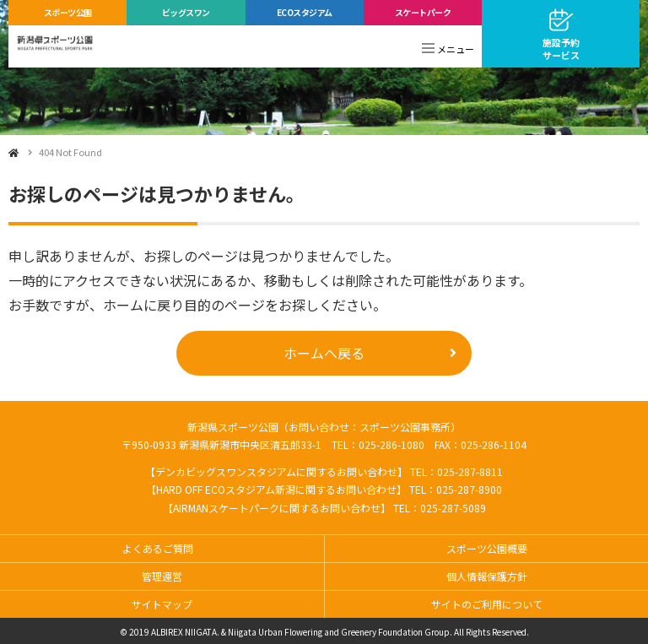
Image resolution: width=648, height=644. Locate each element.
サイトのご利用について (487, 604)
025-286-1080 (391, 444)
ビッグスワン (186, 12)
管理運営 (162, 576)
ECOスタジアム (305, 12)
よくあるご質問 (158, 548)
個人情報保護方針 (487, 576)
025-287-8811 (470, 471)
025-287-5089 (453, 508)
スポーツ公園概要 (487, 548)
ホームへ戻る (324, 353)
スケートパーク (423, 12)
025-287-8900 (469, 489)
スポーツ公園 (68, 12)
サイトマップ (162, 604)
